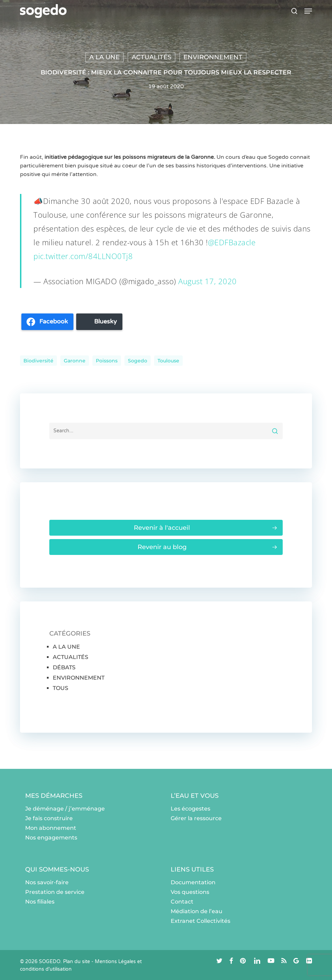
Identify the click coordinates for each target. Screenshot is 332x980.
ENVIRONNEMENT (213, 57)
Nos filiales (40, 902)
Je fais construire (49, 818)
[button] (308, 11)
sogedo (138, 361)
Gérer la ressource (196, 818)
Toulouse (168, 361)
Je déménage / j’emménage (65, 809)
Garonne (75, 361)
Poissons (107, 361)
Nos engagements (51, 838)
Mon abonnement (51, 828)
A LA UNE (104, 57)
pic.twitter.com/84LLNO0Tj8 (83, 256)
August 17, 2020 (208, 281)
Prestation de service (55, 892)
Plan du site (77, 962)
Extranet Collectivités (200, 921)
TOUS (61, 688)
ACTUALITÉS (152, 57)
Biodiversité (38, 361)
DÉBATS (64, 667)
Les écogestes (190, 809)
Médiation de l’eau (197, 911)
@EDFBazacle (232, 242)
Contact (182, 902)
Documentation (193, 882)
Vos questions (190, 892)
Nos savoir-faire (47, 882)
